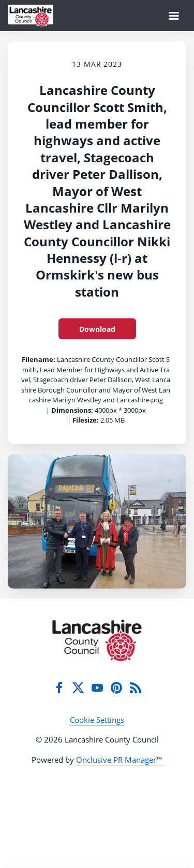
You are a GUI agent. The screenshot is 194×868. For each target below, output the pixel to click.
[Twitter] (78, 688)
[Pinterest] (116, 688)
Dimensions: (72, 410)
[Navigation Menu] (174, 16)
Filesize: (86, 420)
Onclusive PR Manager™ (119, 760)
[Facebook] (59, 688)
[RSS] (136, 688)
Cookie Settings (97, 720)
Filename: (39, 359)
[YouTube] (97, 688)
